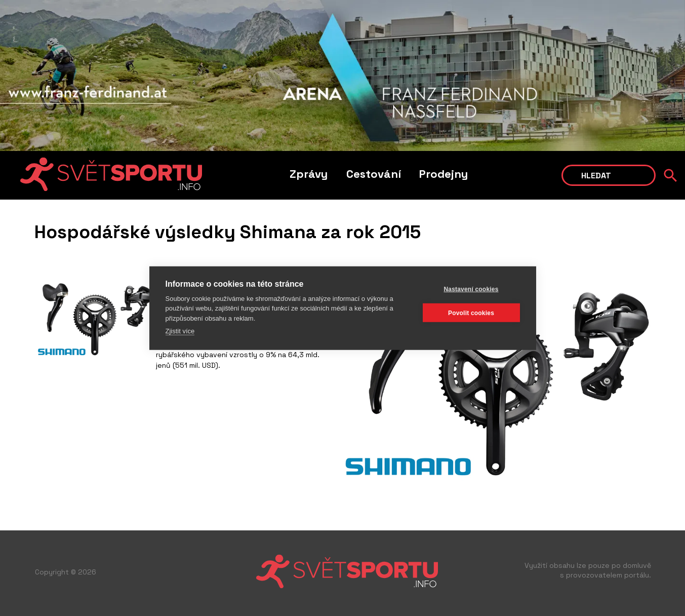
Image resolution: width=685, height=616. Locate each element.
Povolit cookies (471, 313)
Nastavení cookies (471, 289)
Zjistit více (180, 331)
